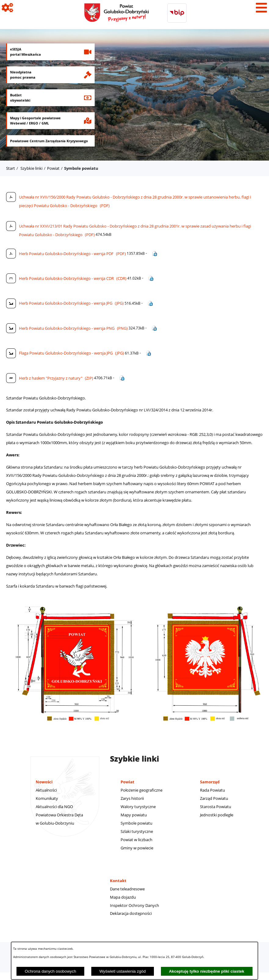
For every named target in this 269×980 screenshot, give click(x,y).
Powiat (53, 168)
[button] (75, 729)
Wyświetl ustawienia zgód (122, 971)
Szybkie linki (31, 168)
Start (11, 168)
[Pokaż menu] (261, 8)
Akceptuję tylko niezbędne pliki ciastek (207, 971)
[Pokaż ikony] (8, 8)
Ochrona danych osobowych (50, 971)
